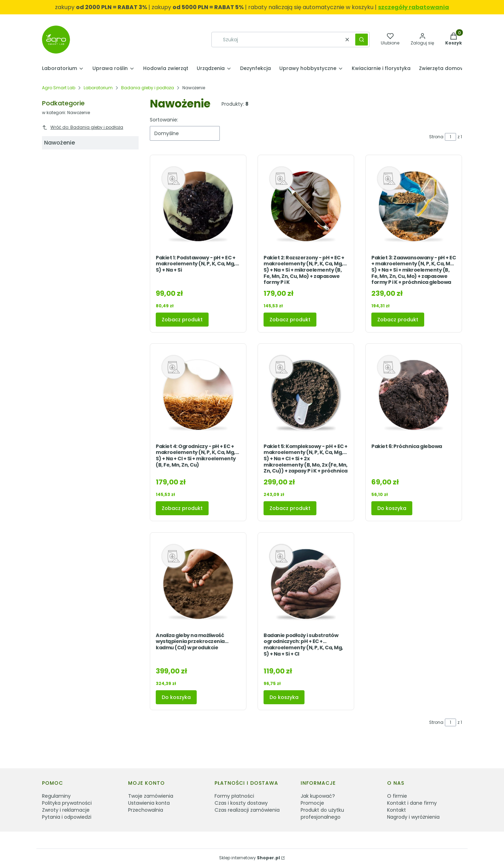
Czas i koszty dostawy (241, 803)
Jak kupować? (318, 796)
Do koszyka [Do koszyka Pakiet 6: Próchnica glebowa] (392, 508)
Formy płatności (234, 796)
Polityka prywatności (67, 803)
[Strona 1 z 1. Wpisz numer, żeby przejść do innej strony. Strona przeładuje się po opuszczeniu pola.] (450, 137)
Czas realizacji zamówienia (247, 810)
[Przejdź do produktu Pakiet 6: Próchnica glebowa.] (414, 395)
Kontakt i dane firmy (412, 803)
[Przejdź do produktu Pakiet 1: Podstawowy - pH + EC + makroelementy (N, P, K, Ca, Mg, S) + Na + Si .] (198, 206)
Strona (436, 137)
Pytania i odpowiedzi (67, 817)
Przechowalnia (146, 810)
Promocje (312, 803)
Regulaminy (56, 796)
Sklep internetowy (250, 858)
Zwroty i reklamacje (66, 810)
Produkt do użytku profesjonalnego (322, 813)
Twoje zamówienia (151, 796)
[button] (362, 40)
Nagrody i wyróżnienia (413, 817)
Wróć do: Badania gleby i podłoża (83, 127)
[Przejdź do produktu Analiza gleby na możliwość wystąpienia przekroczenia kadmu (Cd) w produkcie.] (198, 584)
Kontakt (397, 810)
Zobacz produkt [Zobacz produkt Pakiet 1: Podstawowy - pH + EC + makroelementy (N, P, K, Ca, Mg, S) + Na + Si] (182, 319)
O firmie (397, 796)
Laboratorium (98, 88)
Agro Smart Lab (59, 88)
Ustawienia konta (149, 803)
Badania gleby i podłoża (148, 88)
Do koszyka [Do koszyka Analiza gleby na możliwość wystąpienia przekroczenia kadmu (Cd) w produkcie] (176, 697)
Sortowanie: (164, 120)
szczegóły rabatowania (414, 7)
